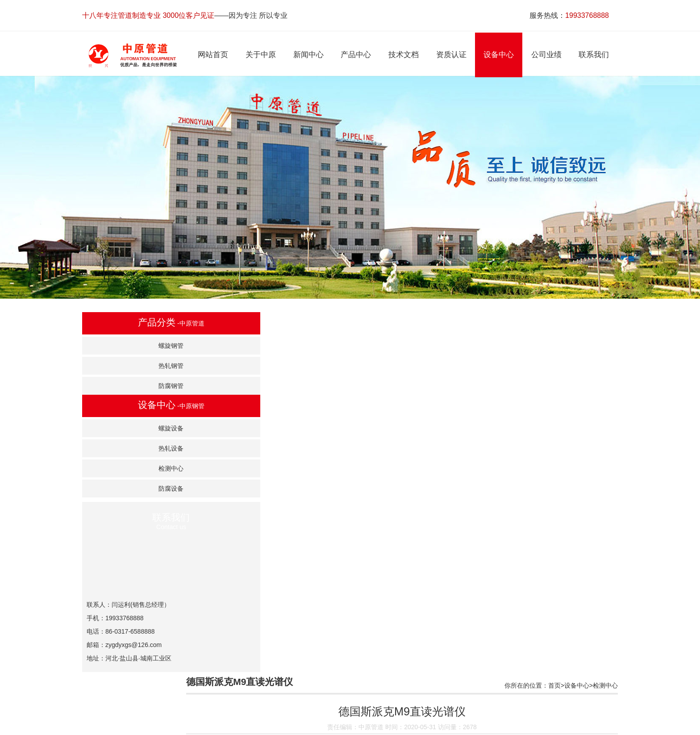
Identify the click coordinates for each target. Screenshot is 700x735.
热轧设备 (138, 449)
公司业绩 (449, 727)
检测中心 (138, 469)
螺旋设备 (138, 429)
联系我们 (481, 727)
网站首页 (219, 727)
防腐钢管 (138, 386)
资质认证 (383, 727)
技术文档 (350, 727)
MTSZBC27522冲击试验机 (267, 614)
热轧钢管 (138, 366)
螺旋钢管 (138, 346)
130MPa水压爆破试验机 (264, 592)
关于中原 (251, 727)
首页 (554, 322)
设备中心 (577, 322)
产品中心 (317, 727)
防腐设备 (138, 489)
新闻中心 (284, 727)
